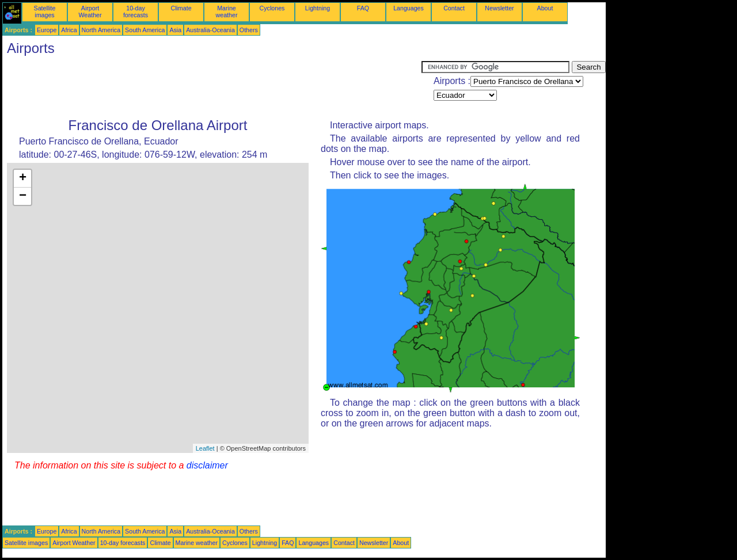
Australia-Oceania (210, 30)
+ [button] (23, 178)
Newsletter (499, 8)
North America (101, 30)
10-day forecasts (136, 12)
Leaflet (205, 448)
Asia (175, 30)
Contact (454, 8)
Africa (69, 30)
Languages (409, 8)
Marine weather (227, 12)
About (545, 8)
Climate (181, 8)
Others (249, 30)
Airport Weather (90, 12)
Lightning (318, 8)
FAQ (363, 8)
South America (145, 30)
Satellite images (45, 12)
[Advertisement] (212, 87)
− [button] (23, 196)
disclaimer (207, 465)
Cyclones (272, 8)
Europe (47, 30)
